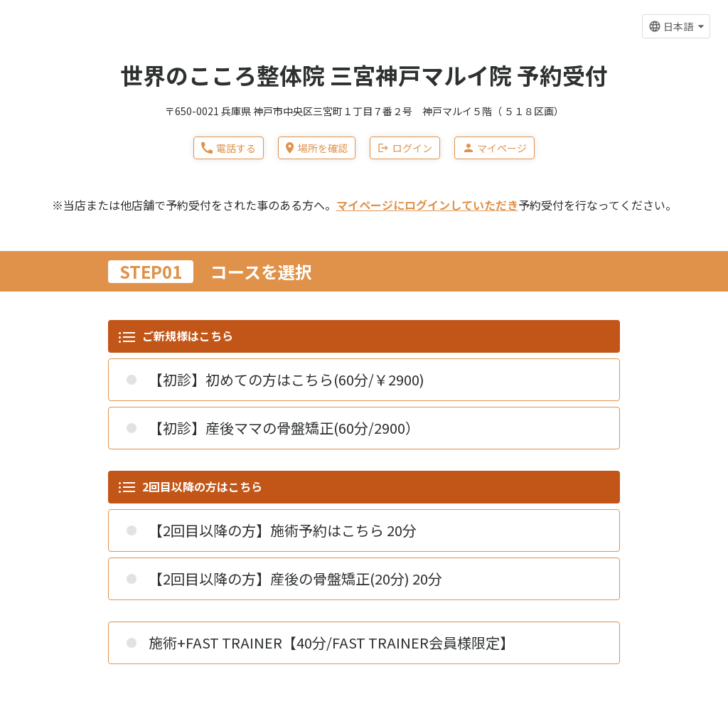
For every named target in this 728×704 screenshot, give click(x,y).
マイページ (494, 148)
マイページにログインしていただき (427, 205)
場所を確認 (316, 148)
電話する (229, 148)
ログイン (405, 148)
